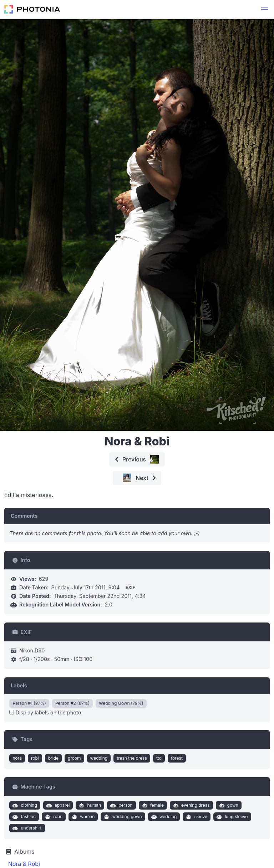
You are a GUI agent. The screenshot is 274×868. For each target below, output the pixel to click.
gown (228, 805)
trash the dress (132, 758)
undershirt (26, 828)
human (89, 805)
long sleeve (232, 817)
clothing (24, 805)
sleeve (196, 817)
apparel (57, 805)
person (121, 805)
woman (83, 817)
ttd (159, 758)
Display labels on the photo (45, 712)
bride (53, 758)
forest (177, 758)
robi (35, 758)
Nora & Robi (24, 864)
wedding (99, 758)
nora (17, 758)
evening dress (190, 805)
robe (53, 817)
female (152, 805)
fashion (23, 817)
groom (74, 758)
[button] (265, 9)
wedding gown (122, 817)
